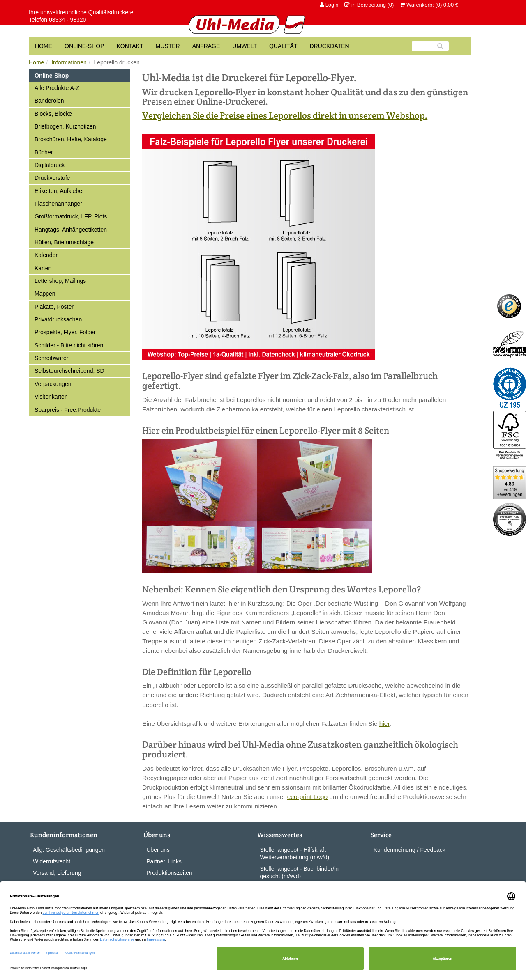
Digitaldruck (50, 165)
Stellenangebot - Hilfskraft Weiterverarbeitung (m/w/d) (295, 854)
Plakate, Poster (54, 307)
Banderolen (49, 101)
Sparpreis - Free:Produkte (68, 410)
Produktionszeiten (169, 873)
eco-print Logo (307, 797)
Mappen (45, 294)
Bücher (44, 152)
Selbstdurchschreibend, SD (69, 371)
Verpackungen (53, 384)
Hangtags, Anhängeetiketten (71, 230)
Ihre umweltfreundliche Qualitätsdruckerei (82, 12)
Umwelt (245, 46)
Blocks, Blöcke (53, 114)
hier (384, 724)
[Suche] (430, 46)
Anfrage (206, 46)
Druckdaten (329, 46)
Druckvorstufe (52, 178)
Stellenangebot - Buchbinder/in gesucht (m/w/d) (299, 872)
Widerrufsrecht (52, 861)
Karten (43, 268)
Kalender (46, 255)
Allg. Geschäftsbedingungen (69, 850)
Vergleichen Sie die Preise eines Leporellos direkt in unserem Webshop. (285, 116)
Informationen (69, 62)
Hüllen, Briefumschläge (64, 242)
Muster (168, 46)
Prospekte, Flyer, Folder (65, 332)
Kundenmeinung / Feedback (409, 850)
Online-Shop (84, 46)
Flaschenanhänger (58, 204)
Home (36, 62)
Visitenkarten (51, 397)
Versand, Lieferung (57, 873)
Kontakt (130, 46)
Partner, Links (164, 861)
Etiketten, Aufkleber (59, 191)
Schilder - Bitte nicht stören (69, 345)
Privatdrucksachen (58, 319)
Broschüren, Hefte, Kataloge (71, 139)
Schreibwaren (52, 358)
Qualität (283, 46)
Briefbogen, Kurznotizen (65, 126)
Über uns (158, 850)
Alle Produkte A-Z (57, 88)
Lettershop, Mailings (60, 281)
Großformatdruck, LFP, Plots (71, 216)
